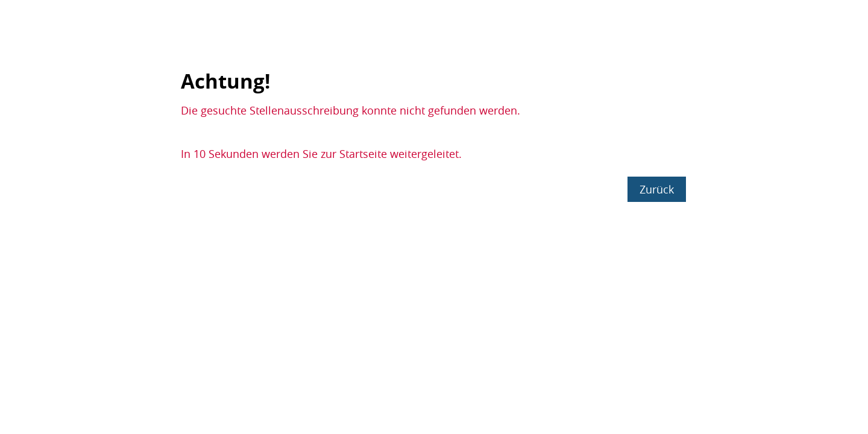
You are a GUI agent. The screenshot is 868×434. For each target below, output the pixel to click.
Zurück (657, 189)
